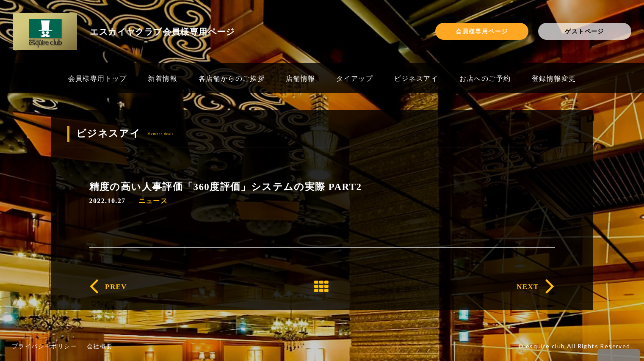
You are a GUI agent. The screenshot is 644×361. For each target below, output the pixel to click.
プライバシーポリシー (44, 346)
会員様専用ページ (482, 31)
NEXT (528, 287)
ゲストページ (584, 31)
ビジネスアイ (416, 78)
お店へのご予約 (485, 78)
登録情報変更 (554, 78)
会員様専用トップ (98, 78)
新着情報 (163, 78)
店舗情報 (301, 78)
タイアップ (355, 78)
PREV (116, 287)
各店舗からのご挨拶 (232, 78)
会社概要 (100, 346)
